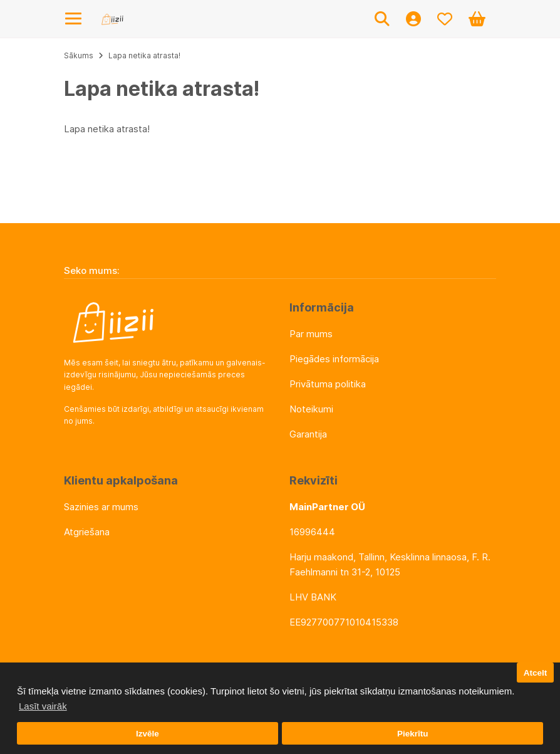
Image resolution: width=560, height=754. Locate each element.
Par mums (311, 334)
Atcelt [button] (536, 673)
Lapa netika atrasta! (144, 55)
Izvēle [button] (148, 734)
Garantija (308, 434)
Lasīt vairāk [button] (43, 706)
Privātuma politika (328, 384)
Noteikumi (311, 409)
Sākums (79, 55)
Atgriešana (87, 532)
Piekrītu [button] (413, 734)
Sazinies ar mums (101, 507)
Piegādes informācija (334, 359)
